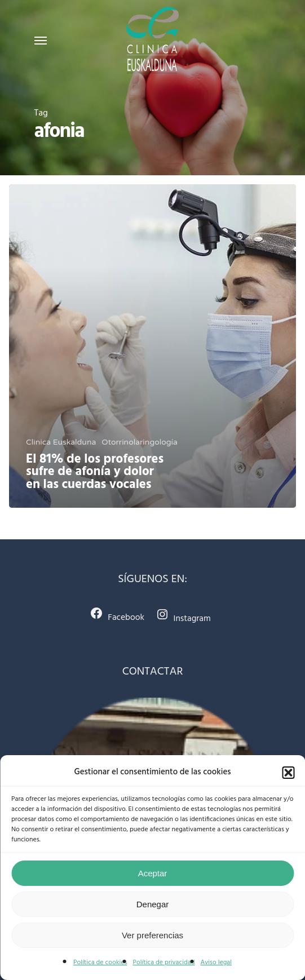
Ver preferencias (152, 935)
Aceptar (153, 873)
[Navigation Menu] (41, 40)
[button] (288, 773)
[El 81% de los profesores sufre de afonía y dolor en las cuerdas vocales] (152, 346)
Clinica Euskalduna (61, 442)
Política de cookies (100, 963)
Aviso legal (216, 963)
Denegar (153, 904)
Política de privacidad (163, 963)
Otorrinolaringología (140, 442)
